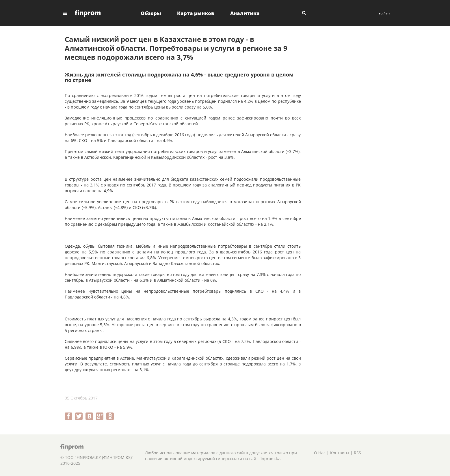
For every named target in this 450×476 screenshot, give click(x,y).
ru (381, 13)
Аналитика (245, 13)
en (388, 13)
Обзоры (151, 13)
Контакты (340, 453)
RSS (357, 453)
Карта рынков (196, 13)
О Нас (320, 453)
